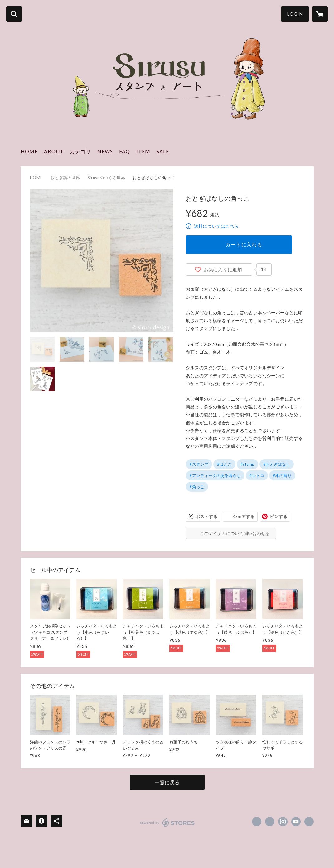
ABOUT (54, 151)
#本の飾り (282, 475)
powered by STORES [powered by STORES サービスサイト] (167, 823)
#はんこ (224, 464)
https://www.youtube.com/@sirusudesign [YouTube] (296, 822)
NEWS (105, 151)
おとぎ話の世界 (65, 178)
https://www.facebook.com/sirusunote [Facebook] (257, 822)
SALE (163, 151)
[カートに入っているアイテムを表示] (320, 14)
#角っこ (197, 487)
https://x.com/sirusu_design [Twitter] (270, 822)
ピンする (278, 516)
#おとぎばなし (277, 464)
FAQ (125, 151)
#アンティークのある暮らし (215, 475)
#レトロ (257, 475)
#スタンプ (199, 464)
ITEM (143, 151)
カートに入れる (244, 244)
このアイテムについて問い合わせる (235, 533)
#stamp (247, 464)
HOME (29, 151)
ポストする (206, 516)
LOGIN (295, 14)
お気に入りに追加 (223, 269)
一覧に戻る (167, 782)
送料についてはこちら (216, 226)
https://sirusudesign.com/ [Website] (309, 822)
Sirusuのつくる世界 (106, 178)
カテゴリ (80, 151)
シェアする (244, 516)
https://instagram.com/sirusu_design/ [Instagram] (283, 822)
